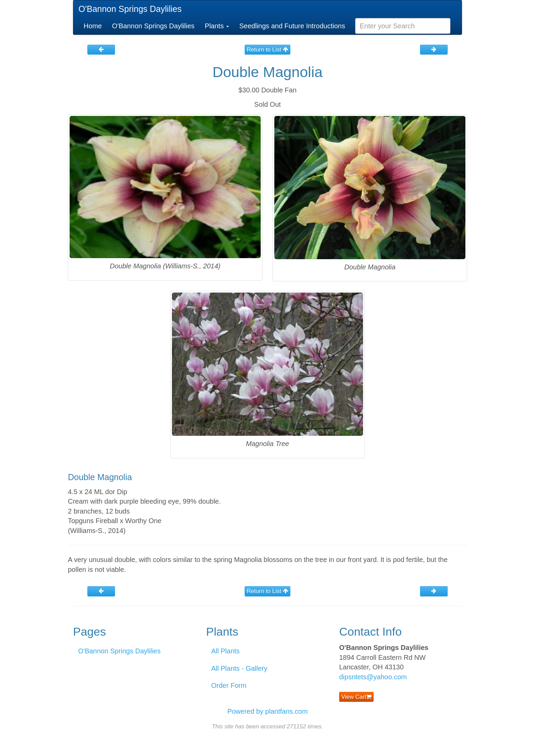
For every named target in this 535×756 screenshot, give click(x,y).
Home (93, 26)
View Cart (356, 697)
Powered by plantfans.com (267, 711)
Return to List (267, 50)
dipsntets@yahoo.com (373, 677)
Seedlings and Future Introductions (292, 26)
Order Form (229, 685)
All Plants (225, 651)
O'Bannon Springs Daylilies (130, 9)
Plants (217, 26)
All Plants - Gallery (239, 668)
